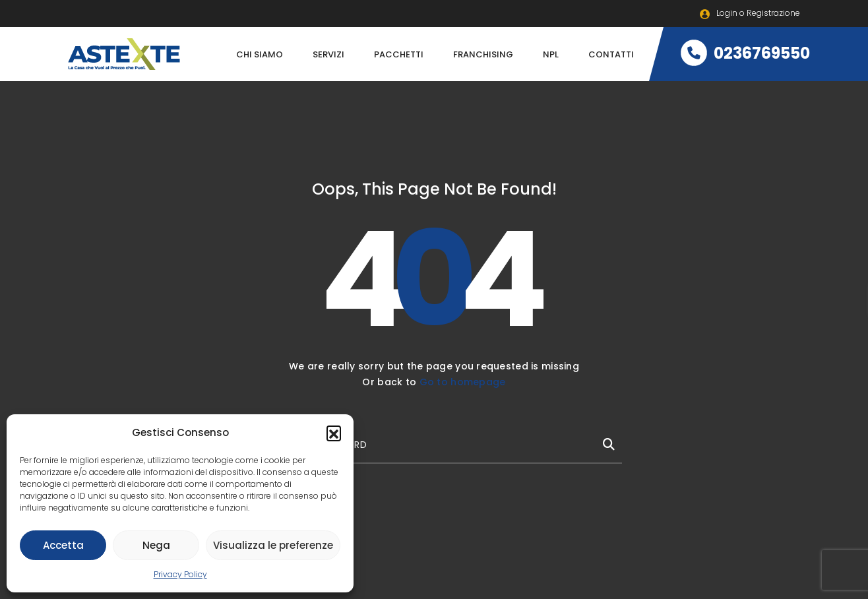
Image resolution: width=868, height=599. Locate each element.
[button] (334, 433)
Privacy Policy (180, 574)
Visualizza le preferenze (273, 545)
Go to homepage (463, 382)
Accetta (63, 545)
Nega (156, 545)
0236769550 (745, 53)
